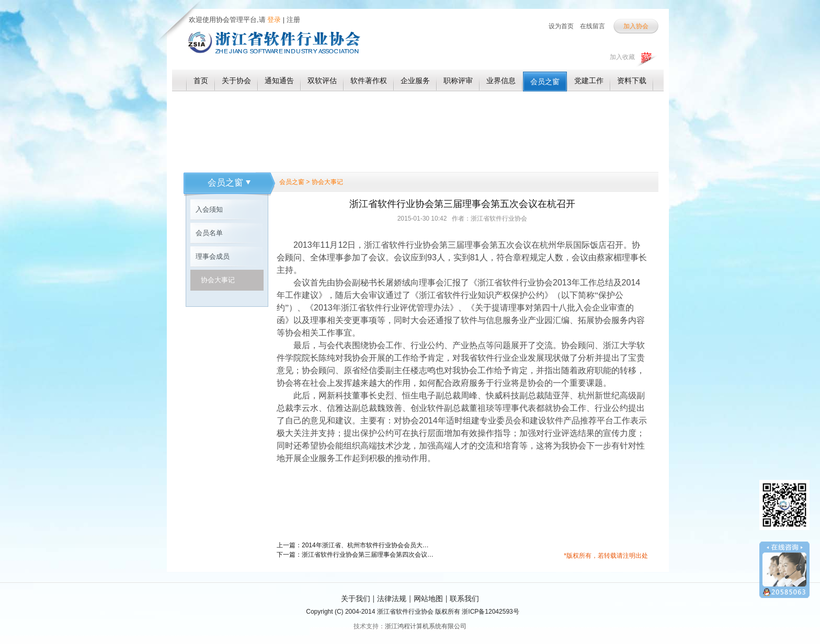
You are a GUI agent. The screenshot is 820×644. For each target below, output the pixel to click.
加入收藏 (622, 57)
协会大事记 (218, 280)
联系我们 (464, 599)
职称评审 (458, 80)
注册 (293, 20)
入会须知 (209, 209)
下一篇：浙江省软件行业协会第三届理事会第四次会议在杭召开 (355, 555)
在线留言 (593, 26)
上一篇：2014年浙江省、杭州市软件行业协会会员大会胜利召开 (355, 545)
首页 (201, 80)
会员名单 (209, 233)
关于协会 (236, 80)
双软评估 (322, 80)
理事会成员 (213, 256)
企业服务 (415, 80)
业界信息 (501, 80)
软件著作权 (369, 80)
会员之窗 (545, 82)
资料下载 (632, 80)
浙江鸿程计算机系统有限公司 (426, 626)
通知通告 (279, 80)
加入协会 (636, 26)
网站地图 (428, 599)
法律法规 (392, 599)
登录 (274, 20)
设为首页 (561, 26)
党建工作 (589, 80)
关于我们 (356, 599)
